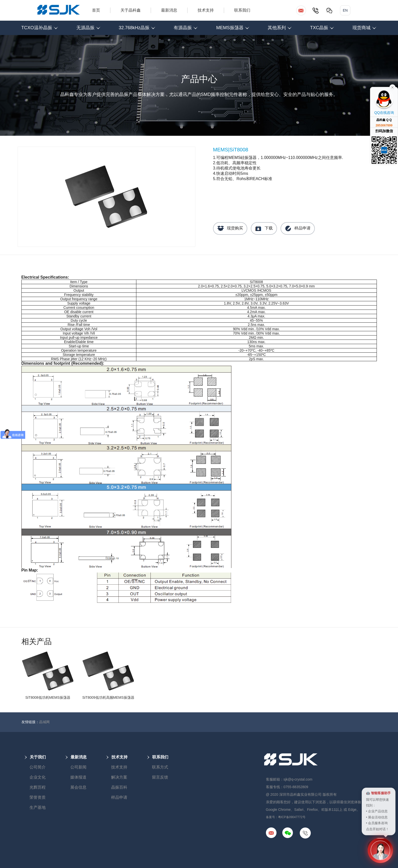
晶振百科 (119, 787)
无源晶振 (88, 25)
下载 (264, 228)
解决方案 (119, 777)
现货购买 (230, 228)
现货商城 (364, 25)
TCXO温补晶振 (40, 25)
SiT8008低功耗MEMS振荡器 (48, 697)
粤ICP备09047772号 (292, 817)
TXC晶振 (322, 25)
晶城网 (44, 722)
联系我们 (242, 10)
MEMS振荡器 (233, 25)
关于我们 (35, 757)
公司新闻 (78, 767)
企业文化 (38, 777)
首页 (96, 10)
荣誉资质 (38, 797)
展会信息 (78, 787)
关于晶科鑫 (131, 10)
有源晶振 (186, 25)
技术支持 (206, 10)
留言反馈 (160, 777)
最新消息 (169, 10)
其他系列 (280, 25)
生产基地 (38, 807)
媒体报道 (78, 777)
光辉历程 (38, 787)
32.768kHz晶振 (137, 25)
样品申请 (298, 228)
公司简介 (38, 767)
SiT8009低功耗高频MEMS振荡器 (108, 697)
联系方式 (160, 767)
